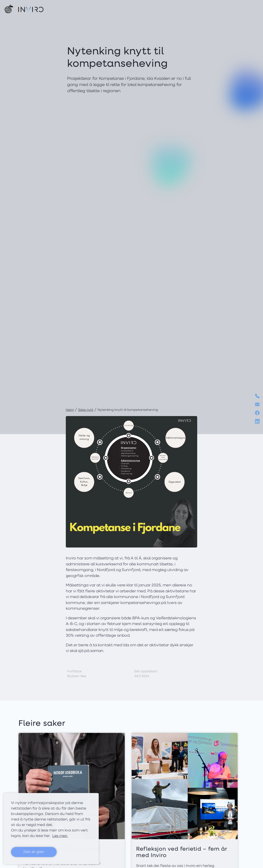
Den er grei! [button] (34, 852)
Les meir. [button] (60, 836)
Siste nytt (86, 410)
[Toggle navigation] (254, 9)
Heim (70, 410)
